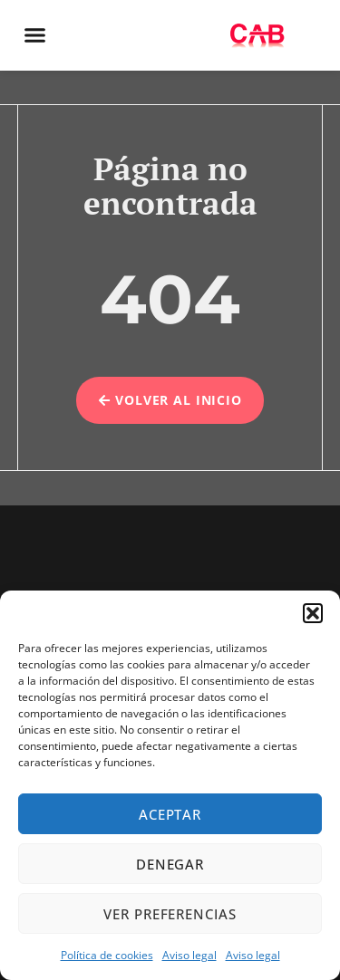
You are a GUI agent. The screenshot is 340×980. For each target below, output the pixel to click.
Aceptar (170, 814)
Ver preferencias (170, 914)
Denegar (170, 864)
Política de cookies (107, 955)
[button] (313, 613)
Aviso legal (189, 955)
